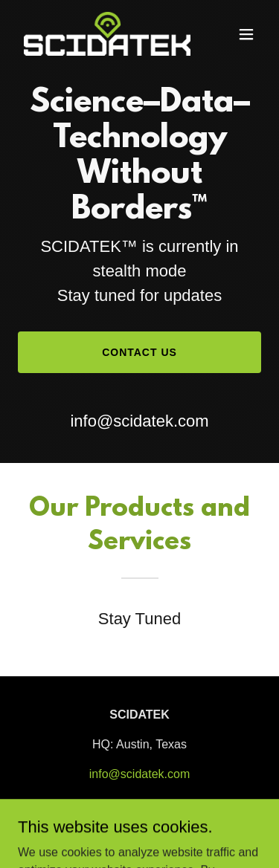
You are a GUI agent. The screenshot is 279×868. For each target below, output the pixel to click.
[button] (246, 34)
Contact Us (139, 352)
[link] (103, 34)
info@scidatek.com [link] (139, 421)
